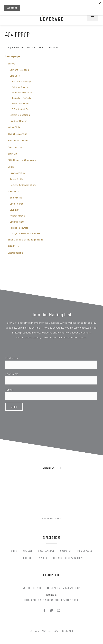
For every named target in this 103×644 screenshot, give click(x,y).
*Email (9, 390)
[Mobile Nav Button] (93, 16)
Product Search (19, 121)
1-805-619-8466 (32, 588)
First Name (12, 358)
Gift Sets (15, 76)
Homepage (13, 56)
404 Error (14, 246)
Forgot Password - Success (26, 233)
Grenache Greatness (22, 93)
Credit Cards (17, 204)
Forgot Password (19, 228)
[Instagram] (59, 610)
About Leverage (18, 134)
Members (13, 191)
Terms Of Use (17, 179)
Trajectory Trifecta (22, 98)
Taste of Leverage (21, 81)
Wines (11, 63)
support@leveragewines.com (64, 588)
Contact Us (15, 147)
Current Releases (19, 70)
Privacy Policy (18, 173)
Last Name (12, 374)
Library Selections (20, 115)
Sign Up (12, 153)
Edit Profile (16, 197)
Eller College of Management (25, 239)
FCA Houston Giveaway (22, 160)
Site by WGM (67, 631)
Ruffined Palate (20, 87)
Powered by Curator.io (51, 518)
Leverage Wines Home (52, 16)
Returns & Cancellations (23, 185)
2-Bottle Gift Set (21, 104)
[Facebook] (44, 610)
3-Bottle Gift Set (21, 109)
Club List (15, 210)
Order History (17, 222)
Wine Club (14, 127)
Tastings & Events (19, 140)
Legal (11, 167)
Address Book (17, 216)
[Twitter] (52, 610)
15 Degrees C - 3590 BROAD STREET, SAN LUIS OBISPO (52, 600)
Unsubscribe (15, 253)
